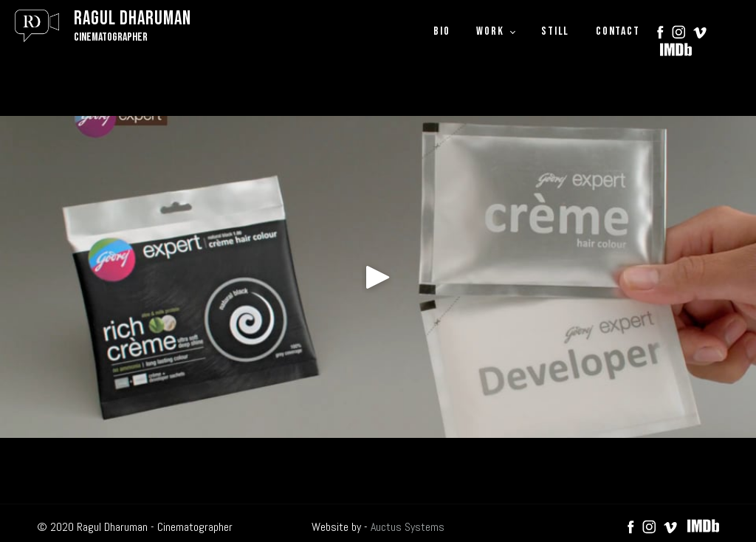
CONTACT (618, 31)
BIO (441, 31)
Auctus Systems (408, 527)
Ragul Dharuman (133, 19)
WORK (490, 31)
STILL (555, 31)
